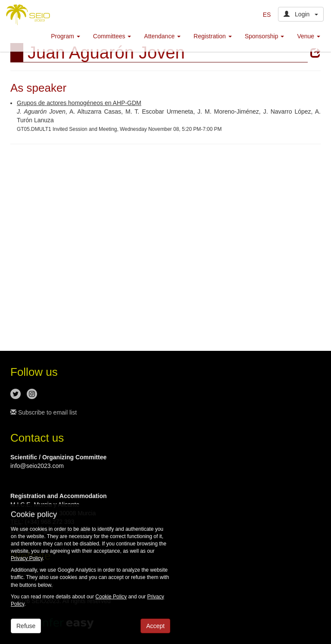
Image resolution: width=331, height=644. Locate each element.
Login (301, 14)
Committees (112, 36)
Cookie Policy (111, 597)
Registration (213, 36)
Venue (309, 36)
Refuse (26, 626)
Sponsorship (265, 36)
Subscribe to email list (44, 412)
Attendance (162, 36)
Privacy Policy (27, 558)
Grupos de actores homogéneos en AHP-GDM (79, 103)
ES (267, 15)
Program (66, 36)
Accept (155, 626)
